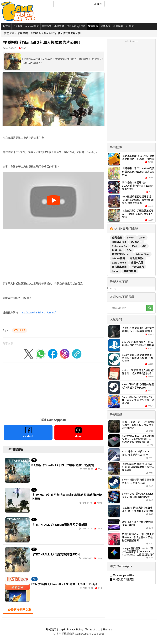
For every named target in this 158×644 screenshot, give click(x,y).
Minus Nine (143, 254)
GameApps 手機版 (122, 575)
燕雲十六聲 (137, 263)
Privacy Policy (75, 630)
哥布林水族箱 (120, 267)
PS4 (34, 579)
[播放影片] (53, 200)
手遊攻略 (59, 26)
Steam (131, 238)
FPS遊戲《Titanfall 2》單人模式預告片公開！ (57, 33)
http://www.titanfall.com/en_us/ (38, 313)
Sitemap (107, 630)
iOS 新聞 (18, 26)
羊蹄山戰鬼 (138, 267)
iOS (144, 246)
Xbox (142, 238)
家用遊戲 (93, 26)
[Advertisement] (51, 252)
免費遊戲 (117, 238)
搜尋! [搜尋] (98, 4)
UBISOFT (136, 242)
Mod (135, 246)
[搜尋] (73, 4)
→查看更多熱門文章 (18, 610)
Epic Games (119, 263)
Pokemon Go (120, 246)
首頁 (6, 26)
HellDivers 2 (119, 242)
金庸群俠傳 (130, 271)
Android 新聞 (32, 26)
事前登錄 (47, 26)
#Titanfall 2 (20, 330)
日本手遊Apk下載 (76, 26)
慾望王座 (117, 250)
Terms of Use (93, 630)
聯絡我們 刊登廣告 (122, 579)
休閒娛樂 (118, 26)
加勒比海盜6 (137, 258)
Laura (116, 271)
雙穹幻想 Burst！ (122, 254)
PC (34, 460)
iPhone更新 (119, 258)
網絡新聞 (105, 26)
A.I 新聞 (130, 26)
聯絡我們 (51, 630)
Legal (62, 630)
